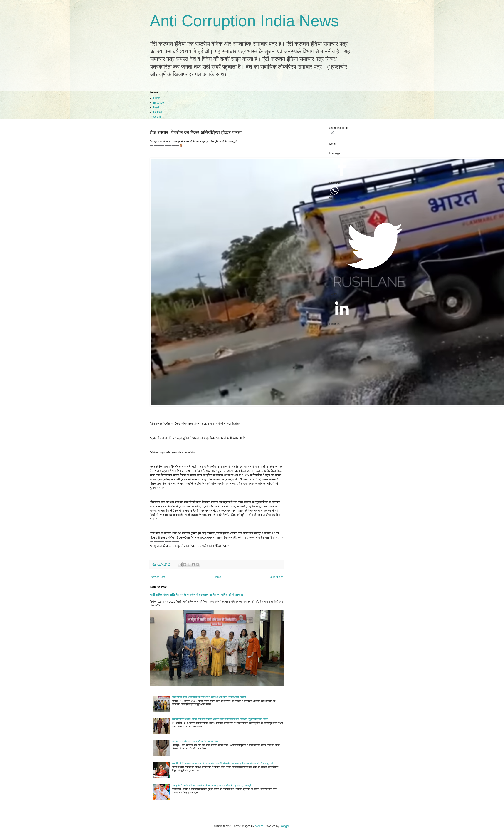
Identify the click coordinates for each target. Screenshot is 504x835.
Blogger (285, 826)
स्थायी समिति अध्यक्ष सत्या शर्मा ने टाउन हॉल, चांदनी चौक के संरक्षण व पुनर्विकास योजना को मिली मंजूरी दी (222, 763)
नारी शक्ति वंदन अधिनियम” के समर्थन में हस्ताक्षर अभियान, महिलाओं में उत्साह (196, 595)
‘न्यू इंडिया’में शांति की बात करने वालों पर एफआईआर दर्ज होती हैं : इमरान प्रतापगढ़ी (211, 785)
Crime (157, 98)
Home (217, 577)
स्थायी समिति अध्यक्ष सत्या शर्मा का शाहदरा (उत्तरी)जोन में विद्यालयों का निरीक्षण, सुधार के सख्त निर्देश (220, 719)
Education (159, 103)
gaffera (259, 826)
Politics (158, 112)
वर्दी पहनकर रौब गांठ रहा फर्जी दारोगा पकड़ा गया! (195, 741)
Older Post (276, 577)
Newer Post (158, 577)
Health (157, 107)
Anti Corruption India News (244, 21)
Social (157, 117)
